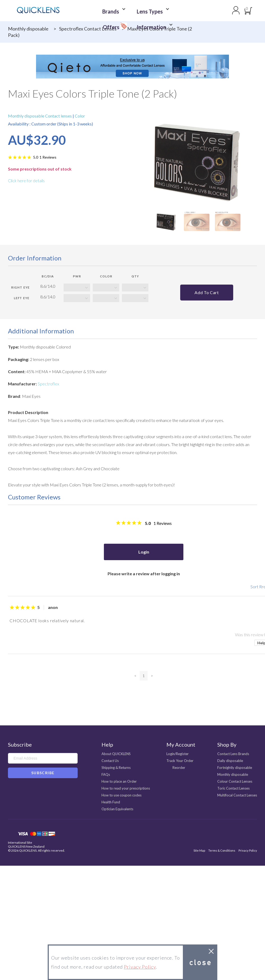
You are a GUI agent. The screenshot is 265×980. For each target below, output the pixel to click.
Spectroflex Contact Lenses (88, 29)
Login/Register (178, 754)
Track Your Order (180, 761)
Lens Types (133, 11)
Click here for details (26, 180)
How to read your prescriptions (126, 788)
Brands (99, 11)
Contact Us (110, 761)
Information (134, 19)
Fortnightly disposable (235, 768)
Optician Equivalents (117, 809)
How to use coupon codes (122, 795)
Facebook (11, 789)
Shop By (227, 744)
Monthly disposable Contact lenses (40, 116)
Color (79, 116)
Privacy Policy (248, 850)
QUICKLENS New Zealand (26, 846)
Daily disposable (230, 761)
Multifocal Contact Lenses (237, 795)
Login (144, 552)
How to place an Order (119, 781)
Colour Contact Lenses (235, 781)
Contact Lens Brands (233, 754)
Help (107, 744)
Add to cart (207, 292)
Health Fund (111, 802)
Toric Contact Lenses (233, 788)
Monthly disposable (28, 29)
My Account (181, 744)
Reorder (179, 768)
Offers (168, 10)
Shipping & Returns (116, 768)
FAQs (106, 774)
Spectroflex (48, 384)
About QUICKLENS (116, 754)
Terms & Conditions (222, 850)
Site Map (199, 850)
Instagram (27, 789)
